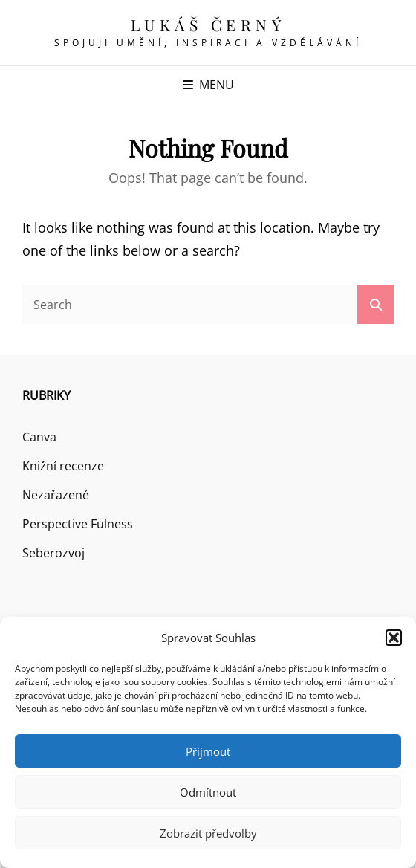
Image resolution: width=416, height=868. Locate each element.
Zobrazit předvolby (208, 833)
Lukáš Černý (208, 25)
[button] (394, 638)
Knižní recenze (63, 466)
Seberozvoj (53, 553)
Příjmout (208, 751)
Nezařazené (56, 495)
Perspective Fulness (78, 524)
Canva (39, 437)
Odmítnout (208, 792)
